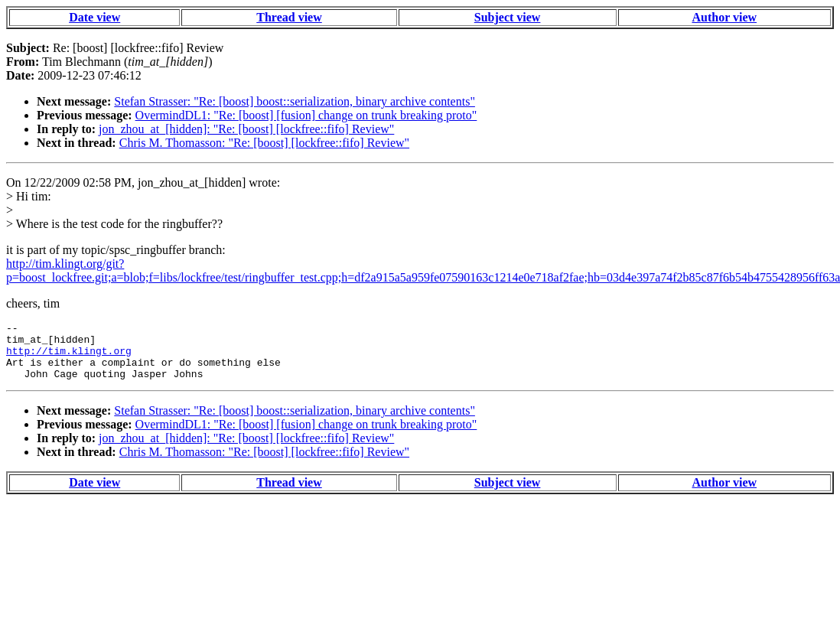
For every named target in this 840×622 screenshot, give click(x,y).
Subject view (508, 17)
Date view (94, 17)
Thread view (289, 17)
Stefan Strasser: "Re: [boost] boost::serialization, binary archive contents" (295, 101)
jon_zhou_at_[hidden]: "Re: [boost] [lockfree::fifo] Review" (246, 129)
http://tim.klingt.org (69, 357)
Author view (724, 17)
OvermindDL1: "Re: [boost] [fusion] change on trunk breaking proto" (306, 115)
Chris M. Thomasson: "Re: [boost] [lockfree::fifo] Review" (264, 143)
